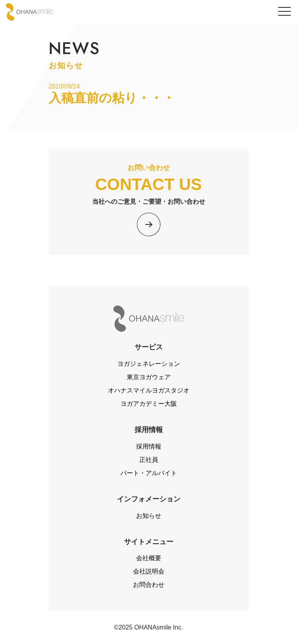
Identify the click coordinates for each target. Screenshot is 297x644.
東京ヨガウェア (149, 377)
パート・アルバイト (149, 473)
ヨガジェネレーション (149, 364)
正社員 (149, 460)
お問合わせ (149, 585)
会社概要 (149, 558)
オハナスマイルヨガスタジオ (149, 390)
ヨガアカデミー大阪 (149, 404)
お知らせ (149, 516)
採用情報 (149, 446)
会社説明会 (149, 571)
